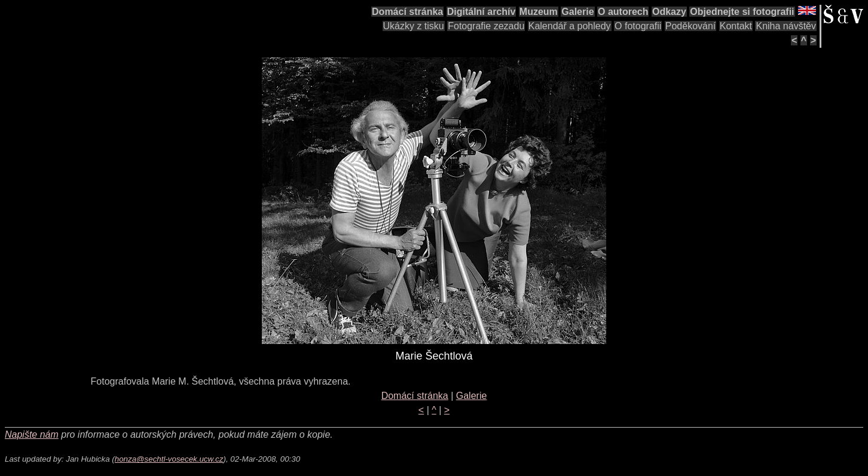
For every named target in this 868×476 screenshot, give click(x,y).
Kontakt (736, 26)
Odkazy (669, 12)
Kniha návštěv (786, 26)
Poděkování (691, 26)
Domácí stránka (407, 12)
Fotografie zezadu (486, 26)
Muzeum (539, 12)
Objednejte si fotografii (742, 12)
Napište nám (32, 434)
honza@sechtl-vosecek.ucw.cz (169, 459)
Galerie (577, 12)
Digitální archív (482, 12)
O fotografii (638, 26)
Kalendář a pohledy (570, 26)
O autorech (623, 12)
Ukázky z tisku (414, 26)
